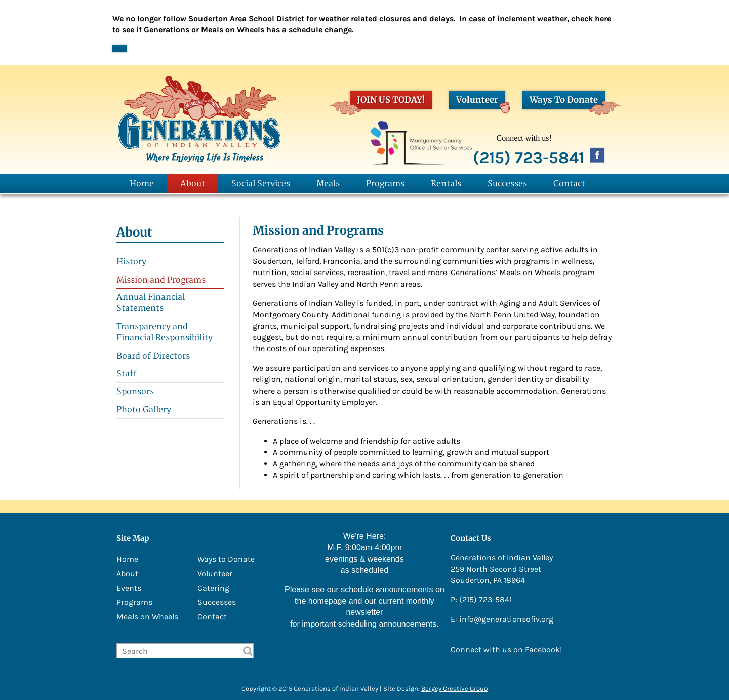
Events (129, 588)
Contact (569, 184)
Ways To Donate (567, 102)
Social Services (261, 184)
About (193, 184)
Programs (385, 184)
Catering (213, 588)
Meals (328, 184)
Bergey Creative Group (455, 689)
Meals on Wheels (147, 617)
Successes (507, 184)
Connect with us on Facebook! (506, 650)
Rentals (446, 184)
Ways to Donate (226, 559)
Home (142, 184)
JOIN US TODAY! (387, 102)
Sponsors (135, 392)
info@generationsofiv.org (506, 619)
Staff (127, 374)
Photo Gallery (144, 410)
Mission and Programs (161, 280)
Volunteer (481, 102)
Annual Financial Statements (151, 303)
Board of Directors (153, 356)
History (131, 262)
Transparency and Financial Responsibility (165, 332)
